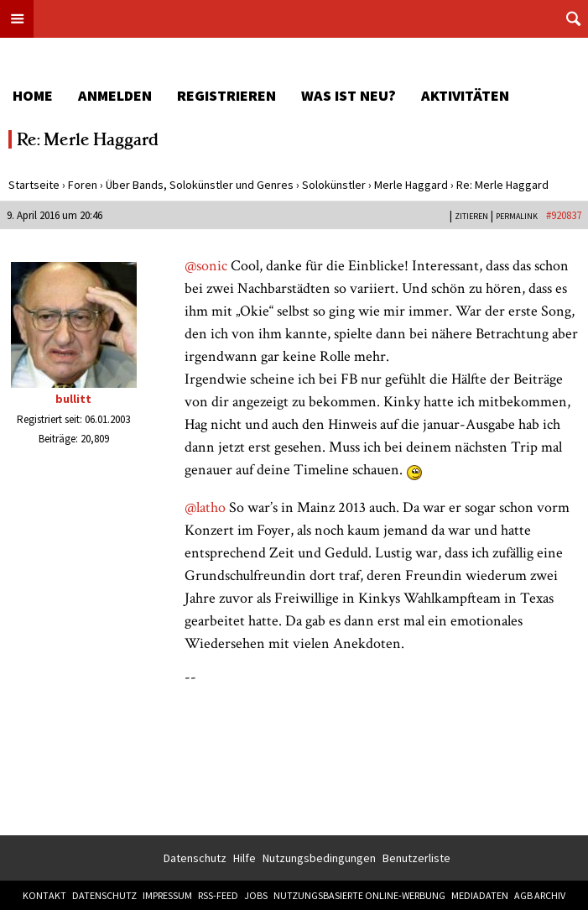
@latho (205, 507)
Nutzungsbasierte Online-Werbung (359, 895)
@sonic (206, 266)
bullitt (73, 399)
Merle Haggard (411, 185)
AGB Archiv (540, 895)
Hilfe (245, 858)
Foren (83, 185)
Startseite (34, 185)
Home (33, 95)
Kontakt (44, 895)
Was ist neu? (349, 95)
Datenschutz (195, 858)
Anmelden (115, 95)
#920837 (564, 215)
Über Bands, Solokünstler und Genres (200, 185)
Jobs (256, 895)
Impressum (167, 895)
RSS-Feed (218, 895)
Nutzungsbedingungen (319, 858)
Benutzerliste (416, 858)
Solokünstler (334, 185)
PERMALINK (517, 216)
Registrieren (226, 95)
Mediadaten (480, 895)
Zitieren (471, 216)
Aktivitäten (465, 95)
